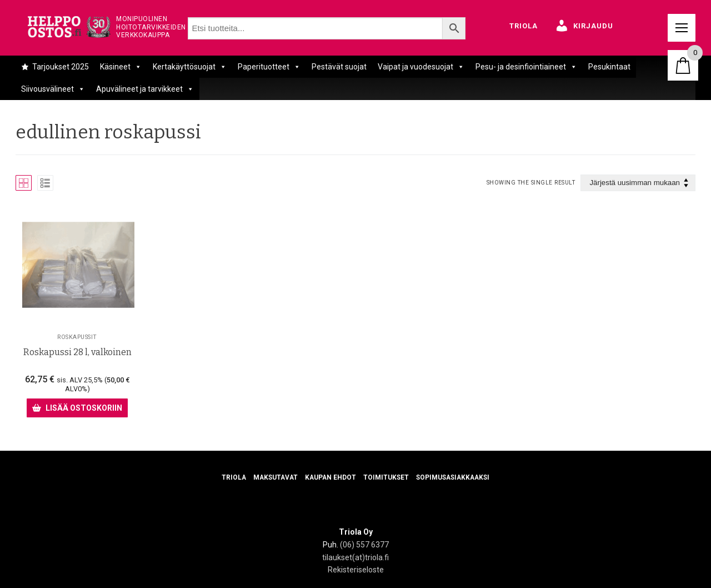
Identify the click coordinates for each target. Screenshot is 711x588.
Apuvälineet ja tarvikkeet (145, 89)
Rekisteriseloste (356, 570)
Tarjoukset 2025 (61, 67)
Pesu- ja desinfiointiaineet (526, 67)
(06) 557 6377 (364, 545)
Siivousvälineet (53, 89)
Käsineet (121, 67)
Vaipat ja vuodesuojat (421, 67)
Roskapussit (77, 337)
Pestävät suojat (339, 67)
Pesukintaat (609, 67)
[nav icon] (682, 28)
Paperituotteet (269, 67)
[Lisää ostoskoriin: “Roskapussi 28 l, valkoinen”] (77, 408)
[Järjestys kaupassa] (638, 183)
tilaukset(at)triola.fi (355, 557)
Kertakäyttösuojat (190, 67)
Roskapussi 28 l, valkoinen (77, 352)
